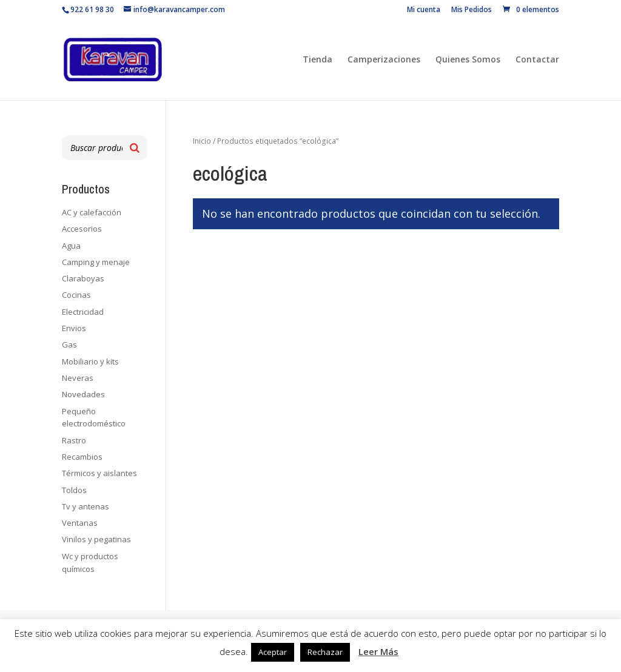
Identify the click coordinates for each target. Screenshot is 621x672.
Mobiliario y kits (90, 361)
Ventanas (80, 523)
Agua (71, 246)
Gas (69, 344)
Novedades (83, 394)
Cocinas (76, 295)
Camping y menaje (96, 262)
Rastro (74, 440)
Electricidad (83, 312)
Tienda (317, 60)
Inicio (202, 141)
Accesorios (82, 229)
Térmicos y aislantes (99, 473)
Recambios (82, 457)
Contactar (537, 60)
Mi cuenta (424, 10)
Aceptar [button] (273, 652)
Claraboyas (83, 278)
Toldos (74, 490)
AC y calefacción (92, 212)
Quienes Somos (468, 60)
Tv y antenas (86, 506)
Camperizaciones (384, 60)
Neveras (78, 378)
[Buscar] (135, 148)
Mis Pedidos (472, 10)
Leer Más (378, 651)
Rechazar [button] (325, 652)
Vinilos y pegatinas (96, 539)
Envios (74, 328)
